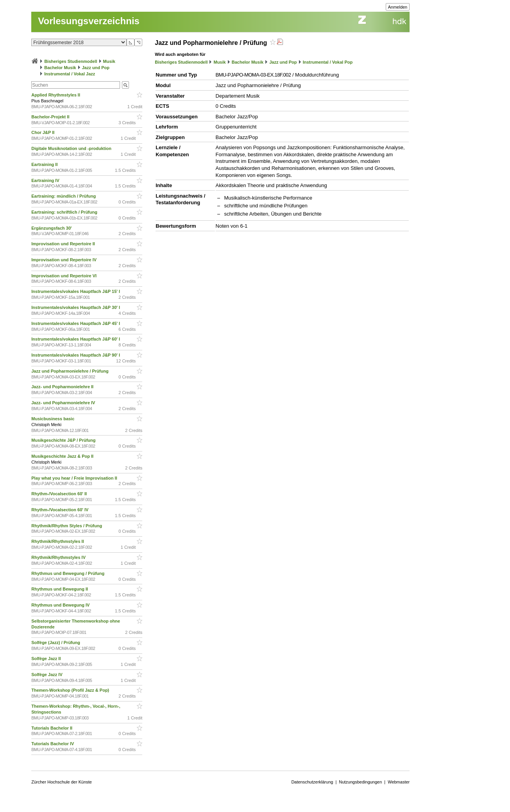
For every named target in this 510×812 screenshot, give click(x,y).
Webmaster (399, 782)
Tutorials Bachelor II (52, 728)
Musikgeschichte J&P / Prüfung (64, 440)
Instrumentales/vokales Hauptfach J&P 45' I (76, 323)
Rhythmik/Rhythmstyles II (58, 541)
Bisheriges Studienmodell (71, 61)
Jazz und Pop (96, 68)
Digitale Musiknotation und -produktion (72, 148)
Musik (109, 61)
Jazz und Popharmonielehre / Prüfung (70, 371)
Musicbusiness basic (53, 419)
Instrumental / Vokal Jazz (70, 74)
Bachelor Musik (60, 68)
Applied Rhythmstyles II (56, 95)
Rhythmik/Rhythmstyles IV (59, 557)
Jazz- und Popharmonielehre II (63, 387)
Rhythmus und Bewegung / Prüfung (68, 573)
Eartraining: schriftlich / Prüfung (65, 212)
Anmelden (398, 7)
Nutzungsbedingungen (360, 782)
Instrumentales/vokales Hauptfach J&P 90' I (76, 355)
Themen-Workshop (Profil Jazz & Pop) (71, 690)
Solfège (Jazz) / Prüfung (56, 642)
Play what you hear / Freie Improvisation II (75, 478)
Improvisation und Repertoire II (64, 244)
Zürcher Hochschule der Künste (62, 782)
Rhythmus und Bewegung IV (61, 605)
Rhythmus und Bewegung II (60, 589)
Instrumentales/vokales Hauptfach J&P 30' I (76, 307)
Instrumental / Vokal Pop (328, 62)
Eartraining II (45, 164)
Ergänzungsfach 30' (52, 228)
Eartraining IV (46, 180)
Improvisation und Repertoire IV (64, 260)
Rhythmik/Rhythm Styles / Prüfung (67, 526)
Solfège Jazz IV (47, 675)
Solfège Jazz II (47, 659)
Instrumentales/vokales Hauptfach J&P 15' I (76, 291)
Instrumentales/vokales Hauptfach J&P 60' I (76, 339)
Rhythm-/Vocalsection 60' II (60, 494)
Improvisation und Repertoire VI (64, 276)
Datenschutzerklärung (312, 782)
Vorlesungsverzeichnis (89, 21)
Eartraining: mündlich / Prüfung (64, 196)
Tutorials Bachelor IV (53, 744)
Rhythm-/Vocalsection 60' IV (60, 510)
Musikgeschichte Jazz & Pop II (63, 456)
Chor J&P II (43, 132)
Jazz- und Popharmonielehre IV (64, 403)
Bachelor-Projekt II (51, 117)
